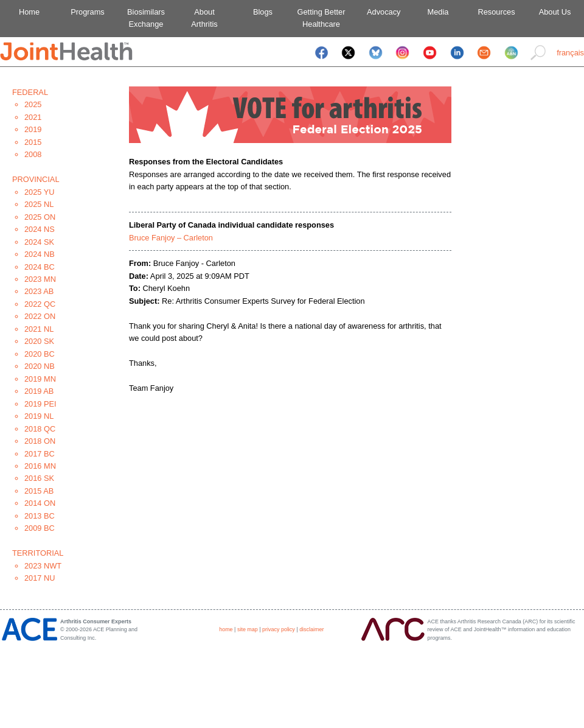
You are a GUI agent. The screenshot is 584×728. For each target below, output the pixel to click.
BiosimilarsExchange (146, 18)
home (226, 629)
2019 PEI (40, 404)
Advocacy (380, 12)
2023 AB (39, 291)
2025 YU (40, 192)
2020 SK (39, 341)
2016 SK (39, 478)
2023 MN (40, 279)
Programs (87, 12)
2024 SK (39, 242)
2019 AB (39, 391)
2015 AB (39, 491)
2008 (33, 154)
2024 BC (40, 267)
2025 (33, 104)
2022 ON (40, 316)
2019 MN (40, 379)
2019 (33, 129)
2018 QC (40, 429)
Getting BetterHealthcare (322, 18)
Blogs (263, 12)
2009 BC (40, 528)
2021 (33, 117)
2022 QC (40, 304)
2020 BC (40, 354)
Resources (496, 12)
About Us (555, 12)
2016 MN (40, 466)
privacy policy (279, 629)
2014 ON (40, 503)
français (570, 53)
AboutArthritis (204, 18)
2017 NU (40, 578)
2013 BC (40, 516)
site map (248, 629)
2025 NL (39, 204)
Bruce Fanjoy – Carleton (171, 238)
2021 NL (39, 329)
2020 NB (40, 366)
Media (438, 12)
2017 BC (40, 454)
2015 (33, 142)
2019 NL (39, 416)
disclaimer (311, 629)
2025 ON (40, 217)
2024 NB (40, 254)
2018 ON (40, 441)
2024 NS (40, 229)
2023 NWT (43, 566)
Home (29, 12)
